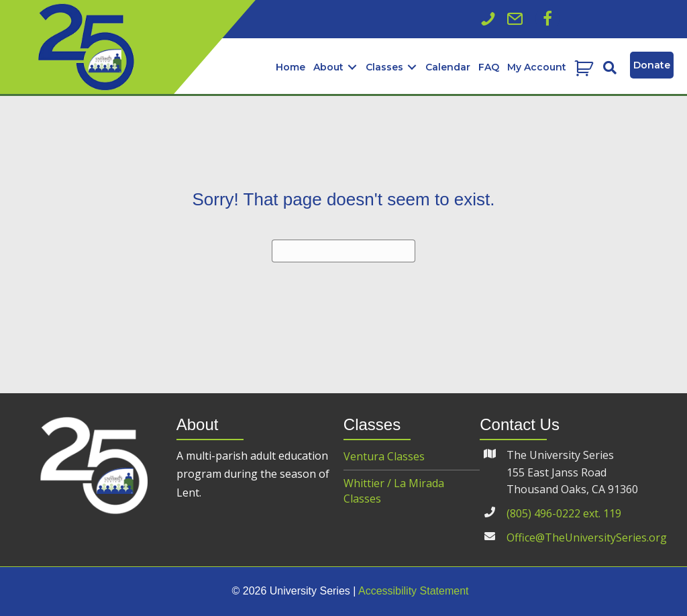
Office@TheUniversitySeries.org (587, 537)
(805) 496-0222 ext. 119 (564, 513)
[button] (547, 19)
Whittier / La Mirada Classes (394, 491)
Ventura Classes (384, 456)
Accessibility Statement (414, 591)
